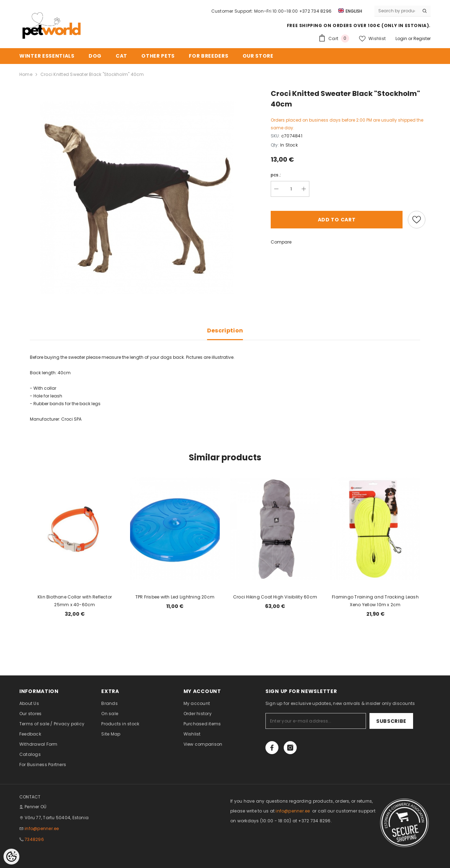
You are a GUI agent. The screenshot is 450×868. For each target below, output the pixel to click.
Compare (281, 242)
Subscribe (391, 721)
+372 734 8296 (315, 11)
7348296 (34, 839)
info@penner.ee (42, 828)
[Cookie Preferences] (11, 857)
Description (225, 331)
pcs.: (276, 175)
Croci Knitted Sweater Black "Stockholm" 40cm (92, 74)
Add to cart (337, 220)
